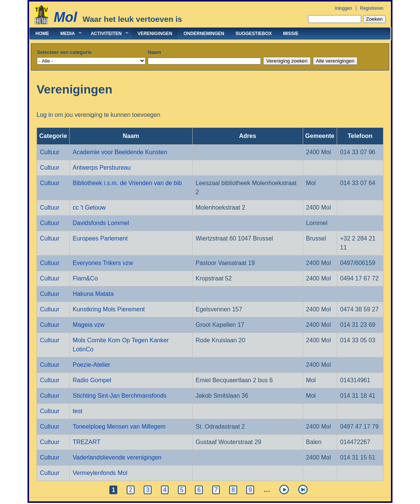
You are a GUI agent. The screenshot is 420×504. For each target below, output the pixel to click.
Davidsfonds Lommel (101, 223)
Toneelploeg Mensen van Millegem (119, 427)
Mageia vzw (89, 325)
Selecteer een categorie (64, 52)
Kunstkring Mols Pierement (109, 309)
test (78, 411)
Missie (291, 34)
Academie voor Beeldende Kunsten (120, 152)
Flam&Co (85, 278)
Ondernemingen (204, 34)
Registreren (372, 8)
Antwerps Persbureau (102, 168)
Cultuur (50, 152)
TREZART (87, 442)
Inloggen (343, 8)
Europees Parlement (100, 238)
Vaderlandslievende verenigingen (117, 457)
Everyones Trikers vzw (103, 263)
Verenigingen (155, 34)
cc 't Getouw (89, 208)
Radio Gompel (92, 380)
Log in (45, 115)
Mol (65, 17)
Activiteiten (107, 33)
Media (68, 33)
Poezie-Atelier (92, 365)
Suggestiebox (254, 34)
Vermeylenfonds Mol (100, 473)
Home (42, 34)
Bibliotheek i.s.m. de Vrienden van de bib (127, 183)
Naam (154, 52)
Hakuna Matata (93, 294)
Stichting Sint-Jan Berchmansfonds (120, 396)
